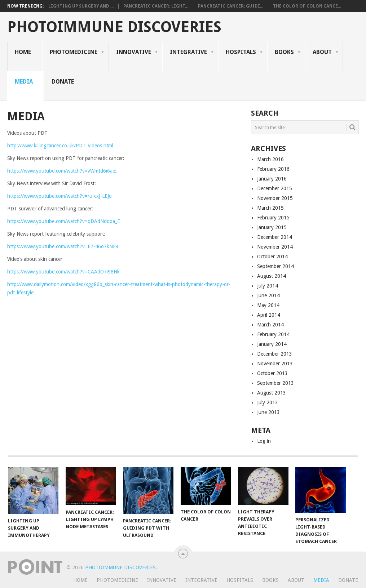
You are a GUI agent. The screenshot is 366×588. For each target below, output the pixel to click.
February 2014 (273, 334)
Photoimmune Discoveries (114, 27)
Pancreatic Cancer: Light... (156, 6)
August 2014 (272, 276)
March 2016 (270, 159)
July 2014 (268, 286)
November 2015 (275, 198)
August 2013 (272, 393)
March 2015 (270, 208)
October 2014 (272, 257)
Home (23, 52)
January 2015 (272, 227)
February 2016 (273, 169)
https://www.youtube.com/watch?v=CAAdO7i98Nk (63, 272)
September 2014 (275, 266)
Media (24, 82)
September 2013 (275, 383)
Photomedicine (74, 52)
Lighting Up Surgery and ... (81, 6)
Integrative (188, 52)
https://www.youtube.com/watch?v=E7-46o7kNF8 (63, 246)
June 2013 (268, 412)
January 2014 (272, 344)
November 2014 (275, 247)
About (322, 52)
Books (284, 52)
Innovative (134, 52)
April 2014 (269, 315)
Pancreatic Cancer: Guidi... (231, 6)
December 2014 (275, 237)
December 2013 (275, 354)
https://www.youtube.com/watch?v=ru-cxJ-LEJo (59, 196)
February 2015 (273, 218)
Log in (264, 441)
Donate (63, 82)
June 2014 (268, 295)
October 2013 (272, 373)
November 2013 (275, 364)
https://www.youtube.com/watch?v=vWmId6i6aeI (62, 171)
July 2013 (268, 402)
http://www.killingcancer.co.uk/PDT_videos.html (60, 146)
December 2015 (275, 188)
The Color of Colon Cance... (307, 6)
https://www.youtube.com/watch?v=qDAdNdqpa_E (64, 221)
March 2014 (270, 325)
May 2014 (268, 305)
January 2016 (272, 179)
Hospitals (241, 52)
